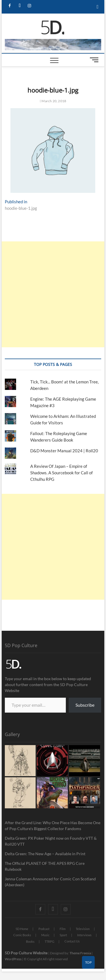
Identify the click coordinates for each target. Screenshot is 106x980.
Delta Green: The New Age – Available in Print (45, 854)
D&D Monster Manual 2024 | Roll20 (64, 451)
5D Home (22, 929)
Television (83, 929)
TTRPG (49, 941)
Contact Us (72, 941)
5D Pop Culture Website (27, 953)
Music (45, 935)
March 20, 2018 (53, 101)
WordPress (13, 959)
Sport (63, 935)
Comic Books (22, 935)
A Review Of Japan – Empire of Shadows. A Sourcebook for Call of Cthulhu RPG (61, 473)
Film (63, 929)
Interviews (84, 935)
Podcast (44, 929)
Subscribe (85, 705)
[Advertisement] (53, 294)
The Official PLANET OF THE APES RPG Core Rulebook (45, 866)
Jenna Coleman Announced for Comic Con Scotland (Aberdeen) (50, 882)
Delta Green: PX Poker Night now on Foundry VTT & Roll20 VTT (51, 841)
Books (30, 941)
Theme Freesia (80, 953)
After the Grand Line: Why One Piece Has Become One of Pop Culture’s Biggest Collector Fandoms (53, 826)
